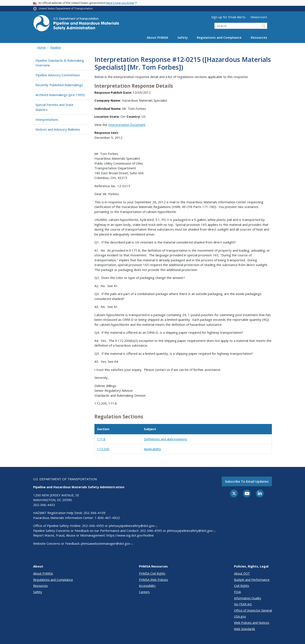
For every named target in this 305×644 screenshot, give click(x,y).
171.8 (101, 439)
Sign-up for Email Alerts (228, 17)
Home (42, 47)
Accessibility (147, 586)
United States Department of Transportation (66, 8)
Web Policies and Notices (252, 623)
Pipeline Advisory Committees (58, 75)
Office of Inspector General (253, 610)
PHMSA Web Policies (153, 580)
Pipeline (55, 47)
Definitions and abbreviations (166, 439)
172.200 (103, 449)
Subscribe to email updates (247, 481)
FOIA (237, 592)
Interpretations (47, 119)
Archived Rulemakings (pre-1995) (60, 95)
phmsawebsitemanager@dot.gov (107, 543)
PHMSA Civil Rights (152, 573)
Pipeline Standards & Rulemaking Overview (60, 63)
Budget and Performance (252, 580)
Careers (144, 592)
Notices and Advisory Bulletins (58, 129)
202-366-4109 (94, 513)
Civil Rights (242, 586)
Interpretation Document (127, 125)
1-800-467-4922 (107, 518)
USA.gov (240, 616)
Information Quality (248, 598)
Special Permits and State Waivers (54, 107)
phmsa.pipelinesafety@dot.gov (133, 526)
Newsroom (259, 17)
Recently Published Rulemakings (59, 85)
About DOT (242, 573)
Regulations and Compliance (219, 37)
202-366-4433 (44, 505)
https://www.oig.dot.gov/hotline (130, 535)
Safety (183, 37)
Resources (259, 37)
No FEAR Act (243, 604)
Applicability (152, 449)
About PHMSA (157, 37)
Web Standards (245, 629)
